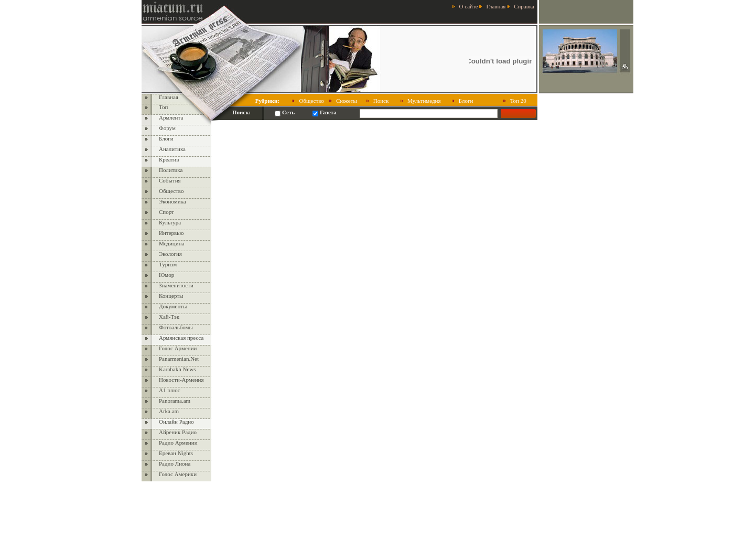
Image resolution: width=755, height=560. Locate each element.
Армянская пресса (181, 338)
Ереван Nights (176, 453)
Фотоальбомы (176, 327)
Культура (170, 222)
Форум (167, 128)
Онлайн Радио (176, 422)
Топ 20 (518, 101)
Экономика (172, 201)
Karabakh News (177, 369)
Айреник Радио (178, 432)
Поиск (381, 101)
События (170, 180)
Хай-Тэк (169, 317)
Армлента (171, 117)
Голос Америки (178, 474)
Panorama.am (175, 401)
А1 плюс (170, 390)
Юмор (166, 275)
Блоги (466, 101)
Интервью (171, 233)
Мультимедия (424, 101)
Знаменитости (176, 285)
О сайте (469, 6)
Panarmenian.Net (179, 359)
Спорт (166, 212)
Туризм (168, 264)
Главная (496, 6)
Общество (311, 101)
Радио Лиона (175, 464)
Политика (171, 170)
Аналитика (172, 149)
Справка (524, 6)
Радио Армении (178, 443)
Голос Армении (178, 348)
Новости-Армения (181, 380)
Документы (173, 306)
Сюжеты (347, 101)
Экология (170, 254)
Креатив (169, 159)
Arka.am (169, 411)
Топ (163, 107)
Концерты (171, 296)
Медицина (171, 243)
